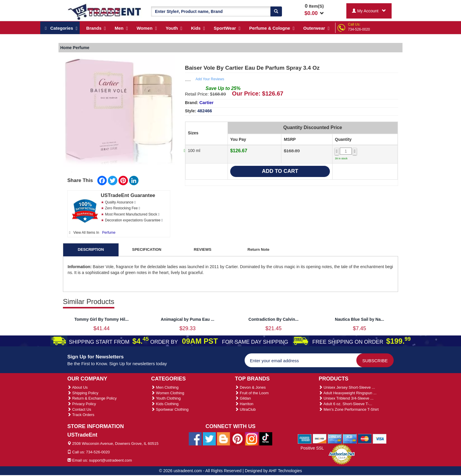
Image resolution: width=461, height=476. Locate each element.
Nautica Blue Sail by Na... (359, 319)
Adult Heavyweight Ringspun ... (348, 393)
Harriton (244, 404)
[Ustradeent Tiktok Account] (266, 439)
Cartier (206, 102)
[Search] (276, 11)
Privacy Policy (82, 404)
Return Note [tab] (258, 249)
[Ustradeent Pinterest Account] (238, 439)
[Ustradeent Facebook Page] (195, 439)
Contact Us (79, 409)
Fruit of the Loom (252, 393)
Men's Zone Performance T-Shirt (349, 409)
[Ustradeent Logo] (105, 11)
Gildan (243, 398)
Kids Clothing (165, 404)
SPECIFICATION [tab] (147, 249)
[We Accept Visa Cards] (380, 438)
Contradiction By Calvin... (273, 319)
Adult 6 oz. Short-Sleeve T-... (345, 404)
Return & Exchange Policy (92, 398)
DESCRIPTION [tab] (91, 249)
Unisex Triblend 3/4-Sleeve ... (346, 398)
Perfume (109, 233)
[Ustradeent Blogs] (223, 439)
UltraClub (245, 409)
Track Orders (81, 415)
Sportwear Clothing (170, 409)
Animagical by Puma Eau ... (188, 319)
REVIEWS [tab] (203, 249)
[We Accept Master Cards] (365, 438)
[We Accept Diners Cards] (335, 438)
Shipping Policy (83, 393)
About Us (77, 387)
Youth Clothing (166, 398)
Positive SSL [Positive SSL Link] (312, 448)
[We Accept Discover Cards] (320, 438)
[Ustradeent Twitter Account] (209, 439)
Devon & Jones (250, 387)
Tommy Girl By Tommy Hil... (102, 319)
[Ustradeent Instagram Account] (252, 439)
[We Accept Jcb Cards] (350, 438)
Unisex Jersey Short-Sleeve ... (347, 387)
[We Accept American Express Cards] (305, 438)
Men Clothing (165, 387)
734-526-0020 (359, 29)
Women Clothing (168, 393)
